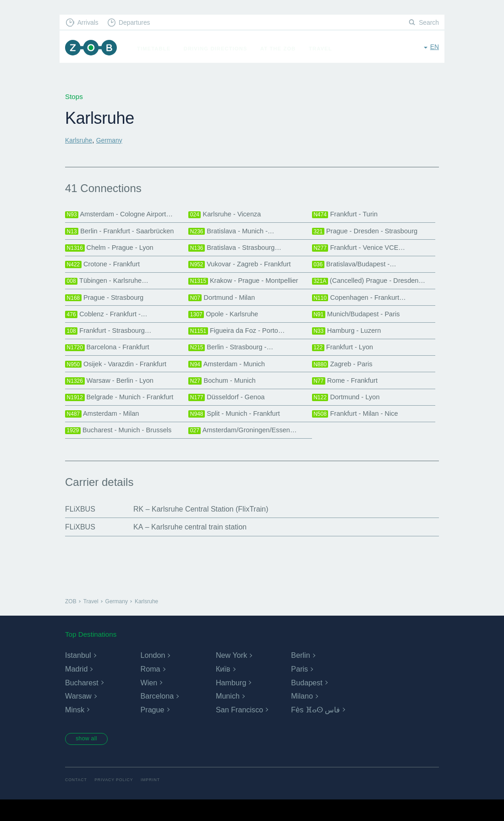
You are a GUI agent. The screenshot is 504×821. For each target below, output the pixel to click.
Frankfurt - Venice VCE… (362, 251)
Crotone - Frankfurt (105, 269)
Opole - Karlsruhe (226, 324)
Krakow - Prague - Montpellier (248, 287)
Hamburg (231, 703)
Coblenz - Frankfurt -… (110, 324)
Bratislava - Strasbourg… (238, 251)
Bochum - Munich (225, 396)
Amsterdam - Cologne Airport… (123, 215)
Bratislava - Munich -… (235, 233)
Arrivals (90, 23)
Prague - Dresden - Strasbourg (369, 233)
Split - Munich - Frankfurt (238, 432)
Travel (326, 49)
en (434, 48)
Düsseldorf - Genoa (229, 413)
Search (428, 23)
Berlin (300, 675)
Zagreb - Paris (345, 378)
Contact (77, 801)
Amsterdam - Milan (105, 432)
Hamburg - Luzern (349, 342)
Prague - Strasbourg (107, 305)
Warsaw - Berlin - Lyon (113, 396)
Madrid (76, 689)
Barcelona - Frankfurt (110, 359)
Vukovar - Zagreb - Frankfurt (244, 269)
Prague (152, 730)
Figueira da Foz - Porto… (240, 342)
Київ (223, 689)
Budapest (307, 703)
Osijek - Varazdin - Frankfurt (120, 378)
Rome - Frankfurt (348, 396)
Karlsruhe (80, 140)
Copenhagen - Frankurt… (363, 305)
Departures (140, 23)
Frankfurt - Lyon (345, 359)
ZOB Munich (93, 49)
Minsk (75, 730)
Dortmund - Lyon (348, 413)
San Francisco (239, 730)
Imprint (157, 801)
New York (231, 675)
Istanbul (78, 675)
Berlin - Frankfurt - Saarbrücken (124, 233)
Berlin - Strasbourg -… (234, 359)
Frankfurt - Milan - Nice (359, 432)
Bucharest (82, 703)
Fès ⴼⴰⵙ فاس (315, 730)
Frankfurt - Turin (347, 215)
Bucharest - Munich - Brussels (123, 450)
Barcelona (157, 716)
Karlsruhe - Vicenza (227, 215)
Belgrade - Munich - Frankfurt (123, 413)
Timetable (159, 49)
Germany (113, 140)
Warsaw (78, 716)
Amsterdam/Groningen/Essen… (247, 450)
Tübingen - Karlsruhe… (110, 287)
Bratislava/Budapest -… (358, 269)
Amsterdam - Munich (230, 378)
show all (90, 760)
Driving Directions (221, 49)
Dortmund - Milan (224, 305)
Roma (150, 689)
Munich (228, 716)
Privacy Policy (118, 801)
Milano (302, 716)
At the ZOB (283, 49)
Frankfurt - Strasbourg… (112, 342)
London (152, 675)
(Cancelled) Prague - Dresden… (373, 287)
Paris (299, 689)
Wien (148, 703)
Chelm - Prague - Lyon (112, 251)
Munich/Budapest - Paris (360, 324)
